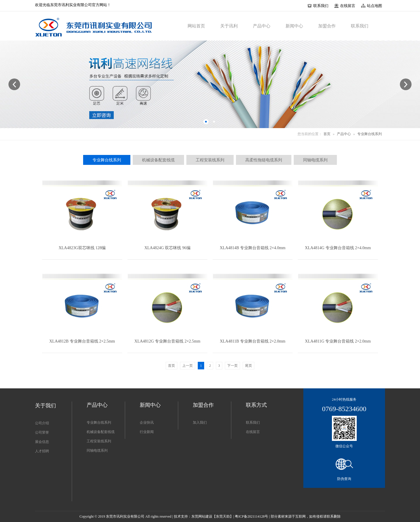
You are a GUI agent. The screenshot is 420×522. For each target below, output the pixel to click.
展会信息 (42, 442)
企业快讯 (147, 423)
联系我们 (253, 423)
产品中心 (344, 134)
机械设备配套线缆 (101, 432)
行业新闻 (147, 432)
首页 (327, 134)
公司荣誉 (42, 432)
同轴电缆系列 (97, 451)
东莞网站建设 (202, 516)
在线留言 (253, 432)
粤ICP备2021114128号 (251, 516)
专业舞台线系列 (370, 134)
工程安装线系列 (99, 441)
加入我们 (200, 423)
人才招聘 (42, 451)
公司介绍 (42, 423)
